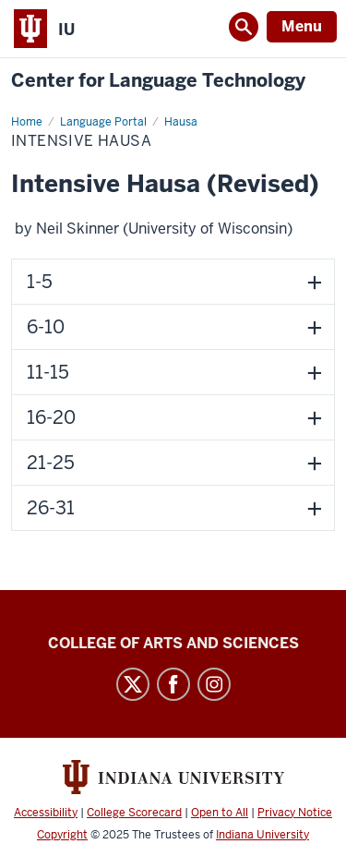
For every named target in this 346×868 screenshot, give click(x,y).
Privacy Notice (295, 813)
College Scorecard (134, 813)
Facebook (173, 684)
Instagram (214, 684)
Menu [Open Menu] (302, 26)
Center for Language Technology (158, 81)
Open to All (220, 813)
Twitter (133, 684)
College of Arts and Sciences (173, 643)
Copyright (62, 835)
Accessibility (46, 813)
